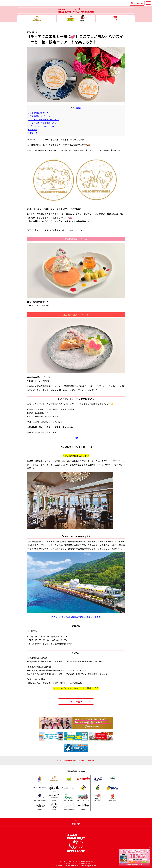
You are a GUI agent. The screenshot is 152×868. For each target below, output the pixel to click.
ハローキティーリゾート (76, 10)
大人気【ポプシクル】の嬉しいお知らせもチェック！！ (76, 617)
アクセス (33, 133)
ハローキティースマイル (37, 18)
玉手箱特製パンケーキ (38, 113)
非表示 (78, 108)
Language (139, 3)
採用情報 (91, 760)
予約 (76, 438)
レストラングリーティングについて (44, 119)
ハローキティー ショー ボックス (76, 18)
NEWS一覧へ (76, 701)
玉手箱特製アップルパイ (39, 116)
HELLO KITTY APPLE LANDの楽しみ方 (71, 760)
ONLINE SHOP (115, 18)
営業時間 (33, 129)
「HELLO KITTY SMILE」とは (41, 126)
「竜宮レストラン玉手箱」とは (42, 123)
